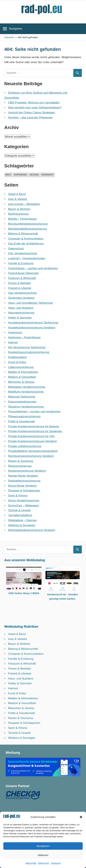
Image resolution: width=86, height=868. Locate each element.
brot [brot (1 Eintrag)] (8, 175)
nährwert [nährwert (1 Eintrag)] (47, 175)
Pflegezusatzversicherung (24, 416)
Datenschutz (31, 863)
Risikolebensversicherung (24, 481)
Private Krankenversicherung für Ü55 (31, 436)
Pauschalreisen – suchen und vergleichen (34, 411)
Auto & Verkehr (18, 199)
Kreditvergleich (17, 357)
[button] (81, 817)
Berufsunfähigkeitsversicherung (28, 224)
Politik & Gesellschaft (21, 421)
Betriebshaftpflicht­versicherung (27, 229)
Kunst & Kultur (17, 362)
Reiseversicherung (20, 466)
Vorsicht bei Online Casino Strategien (32, 113)
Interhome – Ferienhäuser (24, 337)
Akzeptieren (43, 846)
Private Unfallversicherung (25, 446)
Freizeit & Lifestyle (20, 288)
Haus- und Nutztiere (21, 308)
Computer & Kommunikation (26, 239)
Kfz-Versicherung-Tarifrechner (27, 347)
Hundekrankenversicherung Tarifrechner (33, 323)
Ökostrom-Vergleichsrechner (26, 407)
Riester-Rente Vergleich (23, 476)
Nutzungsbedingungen (22, 402)
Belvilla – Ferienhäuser (23, 219)
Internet (13, 342)
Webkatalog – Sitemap (22, 520)
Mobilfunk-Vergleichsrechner (26, 392)
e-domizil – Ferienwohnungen (27, 258)
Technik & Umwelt (19, 510)
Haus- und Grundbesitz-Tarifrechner (31, 303)
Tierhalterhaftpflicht (20, 515)
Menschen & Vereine (21, 382)
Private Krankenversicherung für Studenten (35, 431)
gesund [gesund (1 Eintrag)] (34, 175)
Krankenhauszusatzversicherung (29, 352)
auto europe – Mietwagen (24, 204)
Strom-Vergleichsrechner (24, 501)
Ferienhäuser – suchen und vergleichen (33, 268)
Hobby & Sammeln (20, 318)
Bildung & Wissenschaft (23, 234)
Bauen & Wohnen (19, 209)
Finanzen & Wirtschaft (22, 278)
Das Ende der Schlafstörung (26, 244)
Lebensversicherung (21, 367)
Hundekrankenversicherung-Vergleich (32, 328)
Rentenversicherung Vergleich (27, 471)
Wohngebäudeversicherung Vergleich (32, 530)
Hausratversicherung (21, 313)
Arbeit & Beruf (17, 194)
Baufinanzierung (18, 214)
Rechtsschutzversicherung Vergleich (31, 456)
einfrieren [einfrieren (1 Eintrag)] (20, 175)
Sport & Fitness (18, 496)
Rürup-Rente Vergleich (22, 486)
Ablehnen (43, 855)
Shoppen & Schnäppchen (24, 491)
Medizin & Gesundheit (22, 377)
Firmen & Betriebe (20, 283)
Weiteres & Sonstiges (22, 525)
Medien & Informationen (23, 372)
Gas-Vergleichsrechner (23, 293)
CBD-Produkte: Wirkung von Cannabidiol (34, 103)
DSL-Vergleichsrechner (23, 253)
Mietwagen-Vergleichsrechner (27, 387)
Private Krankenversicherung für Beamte (34, 426)
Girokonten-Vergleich (21, 298)
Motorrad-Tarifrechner (22, 397)
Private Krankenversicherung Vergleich (33, 441)
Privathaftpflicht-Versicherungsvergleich (33, 451)
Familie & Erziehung (21, 263)
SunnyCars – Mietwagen (24, 506)
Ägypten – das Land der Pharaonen (30, 118)
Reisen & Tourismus (21, 461)
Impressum (56, 863)
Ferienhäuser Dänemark (23, 273)
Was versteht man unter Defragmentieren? (35, 108)
